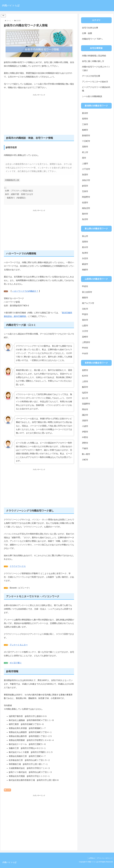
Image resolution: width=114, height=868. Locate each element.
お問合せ (91, 858)
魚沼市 (85, 219)
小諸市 (85, 426)
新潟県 (7, 790)
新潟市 (85, 113)
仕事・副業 (87, 33)
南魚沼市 (86, 208)
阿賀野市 (86, 197)
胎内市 (85, 214)
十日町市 (86, 141)
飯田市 (85, 387)
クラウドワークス (18, 566)
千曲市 (85, 448)
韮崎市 (85, 337)
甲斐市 (85, 314)
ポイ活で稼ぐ (16, 663)
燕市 (84, 158)
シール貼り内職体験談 (92, 96)
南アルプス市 (88, 303)
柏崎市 (85, 130)
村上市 (85, 152)
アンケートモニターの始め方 (95, 82)
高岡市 (85, 242)
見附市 (85, 147)
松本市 (85, 376)
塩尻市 (85, 393)
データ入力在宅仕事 (91, 76)
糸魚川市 (86, 180)
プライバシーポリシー (104, 858)
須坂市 (85, 421)
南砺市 (85, 270)
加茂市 (85, 175)
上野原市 (86, 342)
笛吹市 (85, 320)
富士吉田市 (87, 292)
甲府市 (85, 286)
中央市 (85, 354)
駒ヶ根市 (86, 454)
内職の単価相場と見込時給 (94, 56)
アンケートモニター (19, 645)
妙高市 (85, 186)
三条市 (85, 124)
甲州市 (85, 348)
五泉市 (85, 191)
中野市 (85, 437)
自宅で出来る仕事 (90, 28)
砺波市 (85, 264)
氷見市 (85, 258)
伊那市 (85, 432)
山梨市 (85, 326)
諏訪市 (85, 415)
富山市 (85, 236)
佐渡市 (85, 203)
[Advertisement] (39, 116)
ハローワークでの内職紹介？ (25, 291)
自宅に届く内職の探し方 (93, 61)
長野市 (85, 370)
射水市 (85, 247)
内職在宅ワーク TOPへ (92, 39)
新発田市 (86, 136)
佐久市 (85, 398)
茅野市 (85, 443)
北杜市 (85, 309)
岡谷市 (85, 409)
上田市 (85, 381)
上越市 (85, 164)
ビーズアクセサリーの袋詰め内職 (96, 89)
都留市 (85, 298)
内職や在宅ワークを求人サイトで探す (96, 69)
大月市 (85, 331)
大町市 (85, 460)
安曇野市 (86, 404)
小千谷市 (86, 169)
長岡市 (85, 119)
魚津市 (85, 253)
